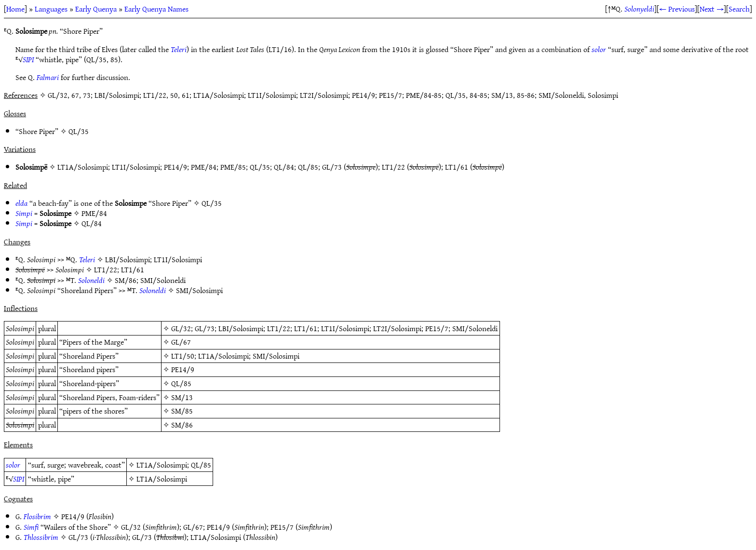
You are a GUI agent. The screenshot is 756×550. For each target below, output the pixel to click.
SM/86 (126, 280)
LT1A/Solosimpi (83, 167)
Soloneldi (91, 280)
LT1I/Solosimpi (136, 167)
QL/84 (284, 167)
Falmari (48, 77)
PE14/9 (175, 167)
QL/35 (79, 131)
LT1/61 (457, 167)
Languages (51, 9)
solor (599, 49)
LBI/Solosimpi (128, 259)
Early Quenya (96, 9)
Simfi (31, 527)
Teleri (179, 49)
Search (739, 9)
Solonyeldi (639, 9)
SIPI (28, 59)
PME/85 (233, 167)
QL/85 (308, 167)
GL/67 (181, 342)
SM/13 (182, 397)
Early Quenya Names (156, 9)
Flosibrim (37, 516)
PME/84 (204, 167)
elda (21, 203)
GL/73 (332, 167)
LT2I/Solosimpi (397, 328)
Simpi (24, 213)
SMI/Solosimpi (199, 290)
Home (15, 9)
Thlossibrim (41, 537)
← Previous (677, 9)
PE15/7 (437, 328)
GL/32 (181, 328)
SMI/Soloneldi (163, 280)
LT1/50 (183, 356)
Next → (712, 9)
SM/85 (182, 411)
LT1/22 (393, 167)
